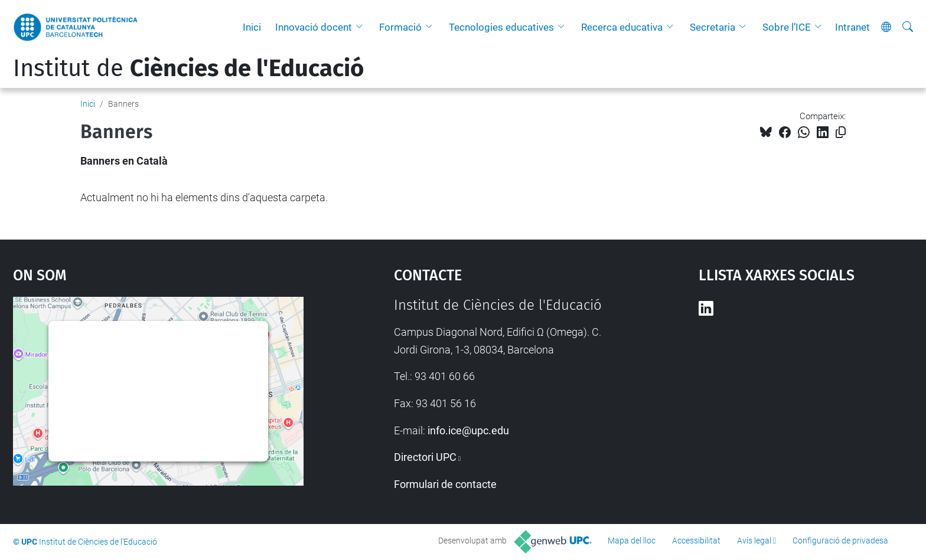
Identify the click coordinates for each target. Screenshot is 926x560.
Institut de (188, 68)
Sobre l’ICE (787, 27)
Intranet (852, 27)
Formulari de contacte (445, 484)
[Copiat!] (841, 132)
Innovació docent (314, 27)
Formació (400, 27)
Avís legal (754, 541)
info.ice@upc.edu (468, 430)
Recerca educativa (622, 27)
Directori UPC (425, 457)
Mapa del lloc (632, 541)
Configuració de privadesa (840, 541)
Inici (252, 27)
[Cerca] (908, 27)
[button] (362, 27)
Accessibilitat (696, 541)
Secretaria (713, 27)
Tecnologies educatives (501, 27)
